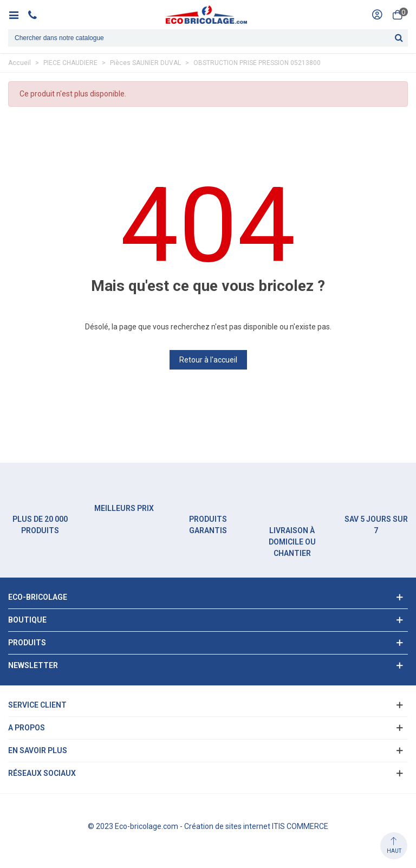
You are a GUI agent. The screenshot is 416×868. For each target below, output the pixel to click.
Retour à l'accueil (208, 360)
